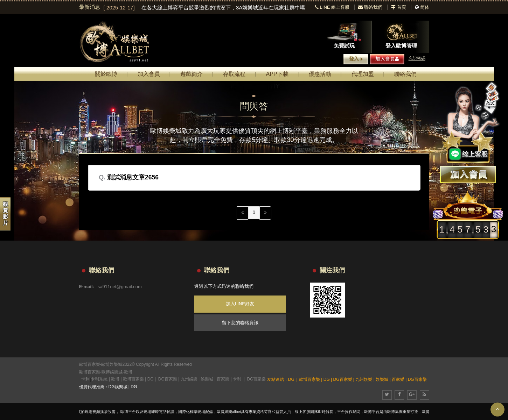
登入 (356, 59)
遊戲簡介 (192, 74)
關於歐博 (106, 74)
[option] (204, 8)
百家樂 (223, 379)
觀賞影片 (5, 213)
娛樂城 (207, 379)
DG (151, 379)
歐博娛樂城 (112, 372)
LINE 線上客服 (332, 7)
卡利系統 (99, 379)
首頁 (399, 7)
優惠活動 (320, 74)
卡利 (85, 379)
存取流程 (234, 74)
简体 (425, 7)
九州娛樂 (189, 379)
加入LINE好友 (240, 304)
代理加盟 (363, 74)
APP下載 (277, 74)
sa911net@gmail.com (120, 287)
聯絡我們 (370, 7)
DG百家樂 (168, 379)
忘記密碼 (417, 58)
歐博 (128, 372)
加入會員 (387, 59)
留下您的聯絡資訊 (240, 323)
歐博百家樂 (90, 372)
